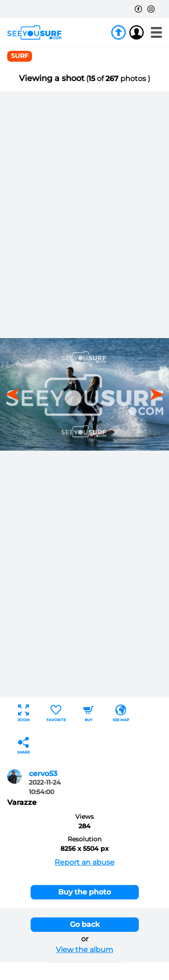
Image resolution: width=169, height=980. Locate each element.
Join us (119, 32)
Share (23, 746)
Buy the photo (84, 892)
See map (121, 713)
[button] (154, 394)
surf (20, 56)
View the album (84, 950)
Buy (88, 713)
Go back (85, 924)
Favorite (56, 713)
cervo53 (43, 774)
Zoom (24, 713)
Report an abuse (84, 862)
